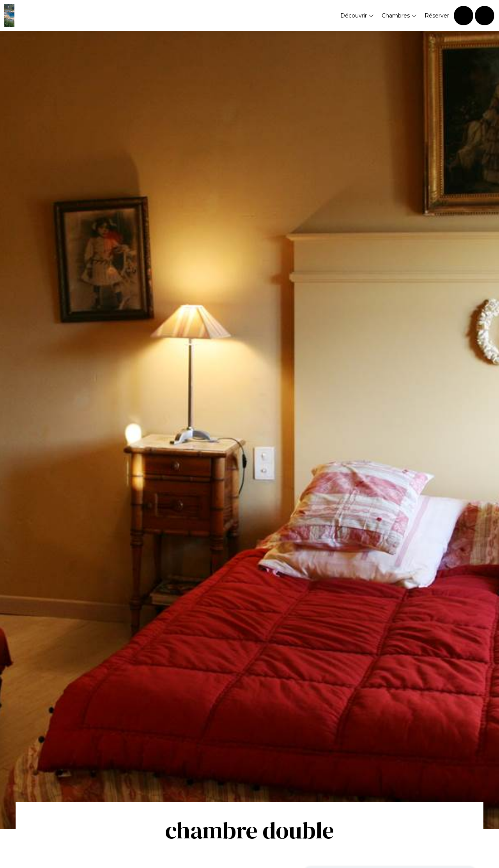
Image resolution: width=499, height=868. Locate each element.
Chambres (399, 16)
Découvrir (357, 16)
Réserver (437, 16)
